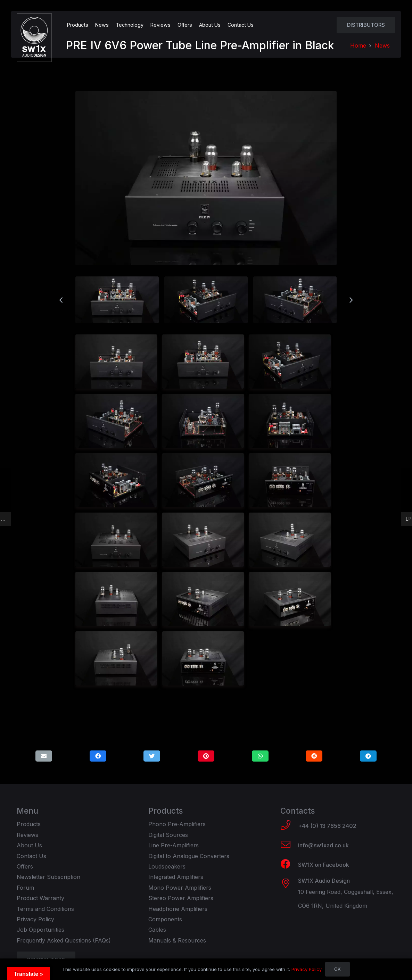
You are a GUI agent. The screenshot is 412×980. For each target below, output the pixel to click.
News (382, 45)
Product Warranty (40, 898)
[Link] (34, 38)
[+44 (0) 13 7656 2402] (289, 826)
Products (29, 824)
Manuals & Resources (177, 940)
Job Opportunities (40, 930)
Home (358, 45)
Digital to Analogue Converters (189, 856)
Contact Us (31, 856)
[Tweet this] (152, 756)
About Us (29, 845)
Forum (25, 888)
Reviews (27, 835)
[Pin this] (206, 756)
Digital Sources (168, 835)
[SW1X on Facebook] (289, 865)
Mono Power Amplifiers (180, 888)
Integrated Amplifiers (176, 877)
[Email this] (44, 756)
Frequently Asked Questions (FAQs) (64, 940)
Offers (25, 866)
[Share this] (98, 756)
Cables (157, 930)
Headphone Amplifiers (178, 909)
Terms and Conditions (45, 909)
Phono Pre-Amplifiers (177, 824)
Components (165, 919)
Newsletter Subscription (48, 877)
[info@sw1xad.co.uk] (289, 845)
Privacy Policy (35, 919)
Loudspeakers (167, 866)
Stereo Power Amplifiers (181, 898)
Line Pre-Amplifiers (174, 845)
